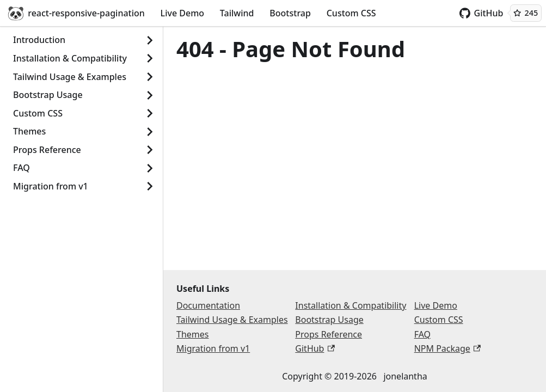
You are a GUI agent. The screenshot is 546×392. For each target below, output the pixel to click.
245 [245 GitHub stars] (526, 13)
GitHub (481, 13)
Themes (29, 131)
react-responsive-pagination (76, 13)
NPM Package (447, 348)
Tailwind (237, 13)
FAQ (22, 168)
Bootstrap (290, 13)
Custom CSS (351, 13)
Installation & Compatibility (70, 58)
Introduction (39, 40)
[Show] (150, 40)
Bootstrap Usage (48, 95)
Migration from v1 (51, 186)
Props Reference (47, 150)
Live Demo (182, 13)
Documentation (208, 305)
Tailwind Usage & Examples (70, 77)
